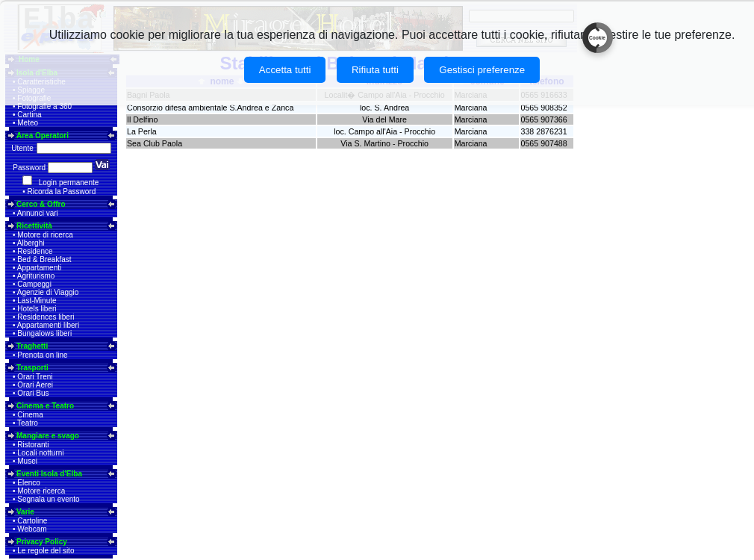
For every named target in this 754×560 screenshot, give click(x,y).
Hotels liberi (37, 309)
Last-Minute (37, 301)
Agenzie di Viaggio (48, 292)
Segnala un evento (48, 499)
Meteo (28, 123)
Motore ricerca (41, 491)
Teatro (28, 423)
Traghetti (32, 346)
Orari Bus (33, 393)
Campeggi (34, 284)
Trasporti (32, 368)
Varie (25, 512)
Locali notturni (40, 453)
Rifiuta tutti (375, 70)
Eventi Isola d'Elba (49, 474)
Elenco (29, 483)
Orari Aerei (35, 385)
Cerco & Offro (41, 204)
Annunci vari (38, 213)
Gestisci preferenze (482, 70)
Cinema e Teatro (45, 406)
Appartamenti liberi (48, 325)
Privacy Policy (42, 542)
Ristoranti (33, 445)
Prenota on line (42, 355)
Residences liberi (46, 317)
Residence (35, 251)
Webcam (32, 529)
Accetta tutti (285, 70)
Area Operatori (43, 136)
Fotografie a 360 (44, 106)
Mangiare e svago (48, 436)
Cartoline (32, 521)
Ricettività (34, 226)
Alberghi (31, 243)
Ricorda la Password (62, 192)
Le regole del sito (46, 551)
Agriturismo (36, 276)
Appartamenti (39, 268)
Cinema (30, 415)
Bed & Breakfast (44, 259)
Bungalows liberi (44, 333)
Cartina (29, 115)
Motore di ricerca (45, 235)
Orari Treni (35, 377)
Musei (27, 461)
